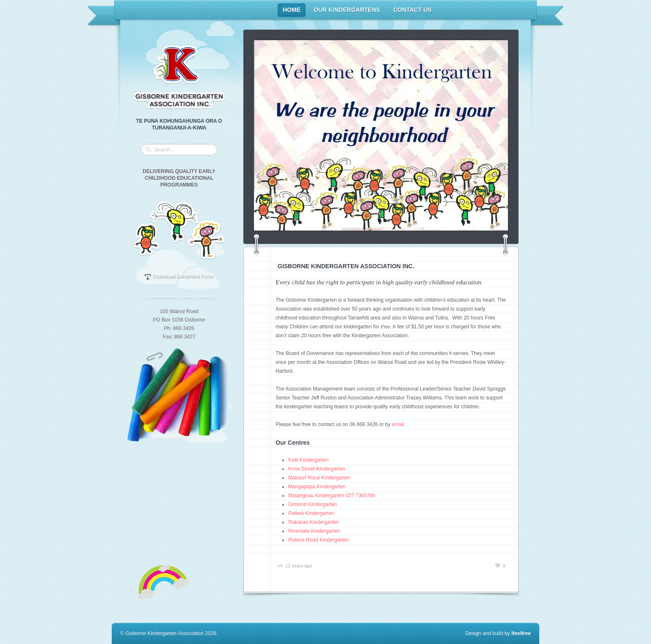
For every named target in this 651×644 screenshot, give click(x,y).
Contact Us (412, 10)
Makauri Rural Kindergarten (319, 478)
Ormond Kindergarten (313, 504)
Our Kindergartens (347, 10)
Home (292, 10)
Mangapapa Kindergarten (317, 487)
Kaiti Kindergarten (308, 460)
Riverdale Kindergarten (314, 531)
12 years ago (299, 566)
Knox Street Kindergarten (317, 469)
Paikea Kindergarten (311, 513)
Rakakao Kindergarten (313, 522)
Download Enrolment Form (183, 277)
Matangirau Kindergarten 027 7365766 (332, 495)
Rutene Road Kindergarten (319, 540)
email (398, 424)
